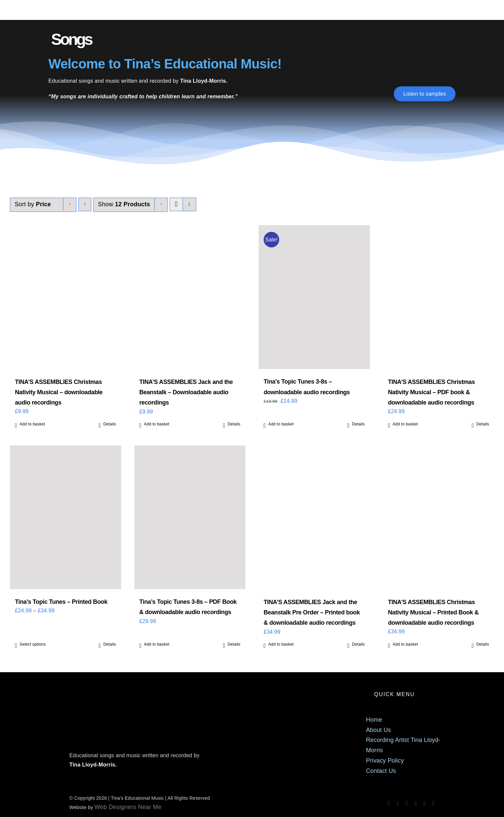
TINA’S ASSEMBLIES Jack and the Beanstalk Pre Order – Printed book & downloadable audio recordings (312, 612)
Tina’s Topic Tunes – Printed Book (61, 602)
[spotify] (407, 803)
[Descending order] (85, 204)
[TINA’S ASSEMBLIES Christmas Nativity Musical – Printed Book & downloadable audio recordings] (439, 517)
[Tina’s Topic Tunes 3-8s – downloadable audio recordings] (314, 297)
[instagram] (398, 803)
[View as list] (189, 204)
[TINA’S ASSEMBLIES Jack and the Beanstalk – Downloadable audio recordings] (190, 297)
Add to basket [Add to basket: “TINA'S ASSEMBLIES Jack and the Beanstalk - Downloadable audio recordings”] (157, 424)
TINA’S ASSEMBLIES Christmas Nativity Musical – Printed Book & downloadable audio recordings (433, 612)
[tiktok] (416, 803)
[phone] (433, 803)
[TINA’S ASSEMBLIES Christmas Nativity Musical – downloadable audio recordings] (66, 297)
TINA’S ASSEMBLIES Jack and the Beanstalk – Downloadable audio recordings (186, 392)
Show (124, 204)
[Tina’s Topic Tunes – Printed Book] (66, 517)
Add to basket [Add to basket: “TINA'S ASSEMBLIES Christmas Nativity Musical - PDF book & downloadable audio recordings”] (406, 424)
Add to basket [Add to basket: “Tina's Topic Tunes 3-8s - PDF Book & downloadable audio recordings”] (157, 644)
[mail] (424, 803)
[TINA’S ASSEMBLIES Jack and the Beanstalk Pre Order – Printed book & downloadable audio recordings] (314, 517)
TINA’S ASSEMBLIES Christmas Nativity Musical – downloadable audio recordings (59, 392)
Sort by (33, 204)
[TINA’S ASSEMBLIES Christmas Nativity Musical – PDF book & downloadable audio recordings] (439, 297)
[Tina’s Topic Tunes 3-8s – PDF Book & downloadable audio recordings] (190, 517)
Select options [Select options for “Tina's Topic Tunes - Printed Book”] (33, 644)
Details (110, 424)
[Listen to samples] (425, 94)
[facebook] (389, 803)
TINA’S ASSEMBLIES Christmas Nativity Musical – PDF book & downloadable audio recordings (432, 392)
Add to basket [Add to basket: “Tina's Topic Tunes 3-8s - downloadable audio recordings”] (281, 424)
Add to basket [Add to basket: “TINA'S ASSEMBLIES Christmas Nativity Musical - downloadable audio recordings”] (32, 424)
